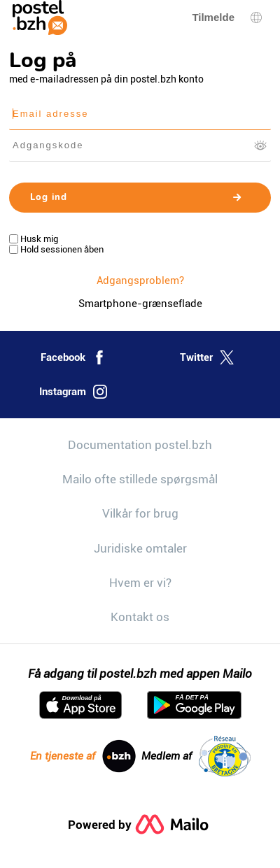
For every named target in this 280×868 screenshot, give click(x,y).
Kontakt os (140, 617)
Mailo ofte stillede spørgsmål (140, 479)
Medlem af (196, 756)
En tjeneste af (83, 756)
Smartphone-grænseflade (140, 304)
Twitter (207, 357)
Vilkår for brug (140, 513)
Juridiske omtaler (140, 548)
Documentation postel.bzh (140, 445)
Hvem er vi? (140, 583)
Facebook (73, 357)
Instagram (73, 392)
